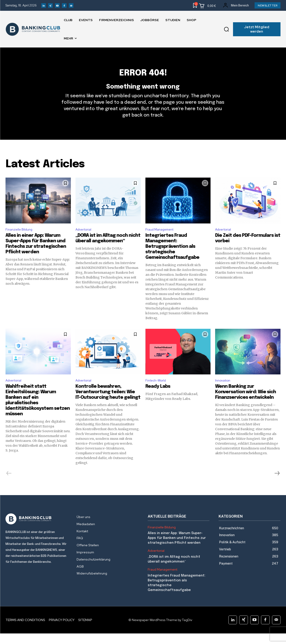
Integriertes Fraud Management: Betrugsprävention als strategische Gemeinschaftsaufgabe (172, 256)
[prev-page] (9, 484)
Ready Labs (158, 397)
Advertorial (85, 238)
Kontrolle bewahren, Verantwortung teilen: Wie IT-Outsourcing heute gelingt (108, 403)
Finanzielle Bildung (21, 238)
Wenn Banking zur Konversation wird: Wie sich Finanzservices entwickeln (246, 403)
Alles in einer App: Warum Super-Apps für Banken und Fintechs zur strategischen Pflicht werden (177, 549)
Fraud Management (162, 238)
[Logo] (36, 530)
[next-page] (277, 484)
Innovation (224, 391)
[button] (226, 29)
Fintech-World (157, 391)
